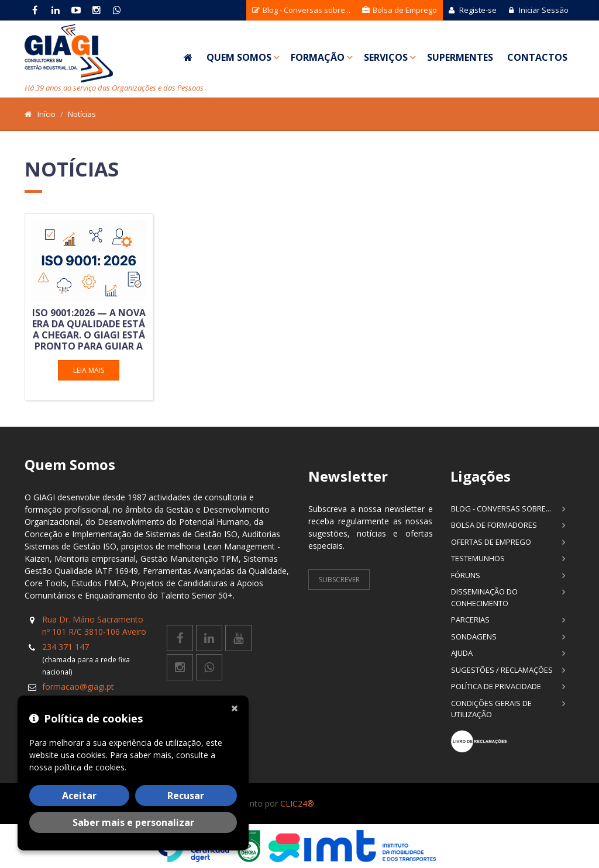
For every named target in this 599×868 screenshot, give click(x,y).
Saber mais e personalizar (133, 822)
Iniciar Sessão (538, 10)
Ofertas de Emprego (491, 542)
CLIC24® (297, 803)
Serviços (386, 57)
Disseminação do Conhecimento (484, 597)
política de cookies (89, 767)
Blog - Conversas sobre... (301, 10)
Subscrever (339, 580)
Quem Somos (239, 57)
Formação (318, 57)
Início (47, 114)
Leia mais (89, 370)
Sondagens (474, 637)
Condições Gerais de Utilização (491, 709)
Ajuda (462, 653)
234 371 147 (66, 647)
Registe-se (473, 10)
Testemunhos (478, 558)
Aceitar (79, 796)
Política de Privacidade (496, 686)
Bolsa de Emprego (400, 10)
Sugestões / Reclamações (502, 670)
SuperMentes (460, 57)
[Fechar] (237, 707)
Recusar (186, 796)
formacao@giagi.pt (78, 687)
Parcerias (470, 620)
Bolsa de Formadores (494, 525)
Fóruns (466, 575)
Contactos (537, 57)
